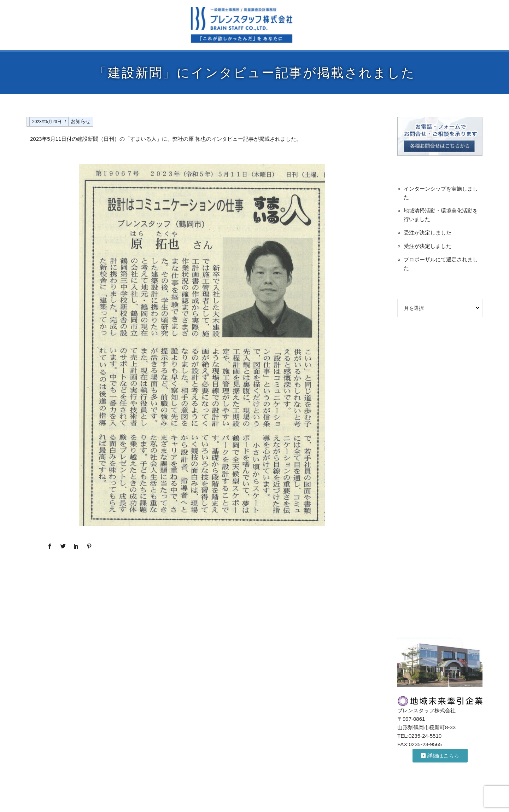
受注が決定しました (428, 233)
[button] (440, 756)
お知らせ (81, 121)
